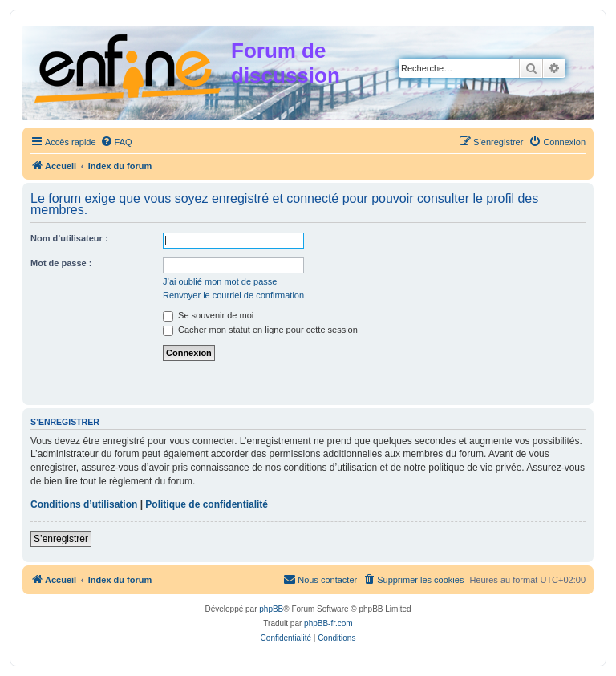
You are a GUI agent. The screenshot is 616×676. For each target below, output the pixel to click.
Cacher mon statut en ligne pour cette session (260, 330)
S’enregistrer (61, 539)
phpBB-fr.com (328, 623)
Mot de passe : (61, 263)
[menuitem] (116, 142)
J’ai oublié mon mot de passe (220, 281)
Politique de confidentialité (207, 504)
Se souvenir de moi (208, 315)
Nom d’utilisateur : (69, 238)
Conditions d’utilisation (84, 504)
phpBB (271, 609)
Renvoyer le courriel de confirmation (233, 295)
